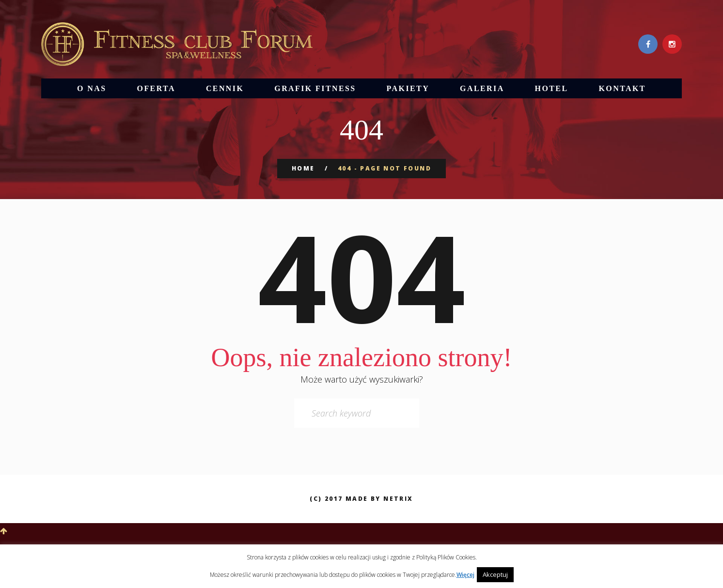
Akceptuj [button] (495, 574)
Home (303, 168)
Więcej (465, 575)
